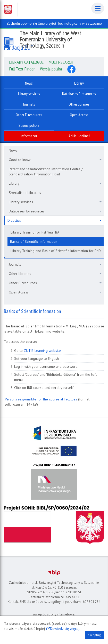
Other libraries (55, 274)
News (13, 150)
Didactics (55, 220)
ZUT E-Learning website (42, 351)
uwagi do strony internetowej (54, 614)
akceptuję (94, 635)
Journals (55, 264)
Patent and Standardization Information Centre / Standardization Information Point (46, 172)
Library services (55, 202)
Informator (29, 136)
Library (55, 183)
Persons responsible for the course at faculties (41, 399)
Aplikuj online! (79, 136)
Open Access (55, 292)
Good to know (55, 160)
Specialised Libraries (25, 193)
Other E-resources (55, 283)
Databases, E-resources (55, 211)
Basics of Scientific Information (34, 241)
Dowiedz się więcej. (65, 629)
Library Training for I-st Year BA (35, 232)
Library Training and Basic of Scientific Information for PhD (56, 251)
